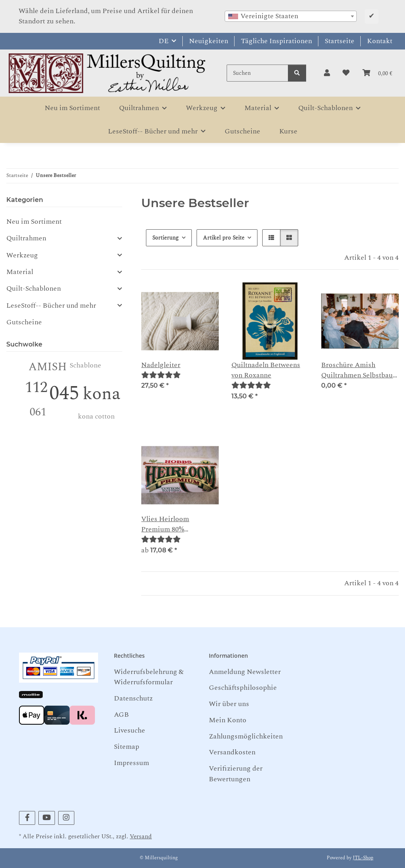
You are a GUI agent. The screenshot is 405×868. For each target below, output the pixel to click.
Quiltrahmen (26, 238)
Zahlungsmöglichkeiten (246, 736)
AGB (121, 715)
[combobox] (291, 16)
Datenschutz (133, 698)
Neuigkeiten (209, 41)
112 (36, 387)
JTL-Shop (363, 858)
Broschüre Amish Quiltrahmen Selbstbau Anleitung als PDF (357, 370)
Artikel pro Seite (224, 238)
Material (20, 272)
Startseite (340, 41)
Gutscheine (24, 322)
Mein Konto (228, 720)
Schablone (85, 365)
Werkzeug (22, 255)
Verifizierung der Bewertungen (236, 774)
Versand (141, 837)
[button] (327, 73)
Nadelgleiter (161, 365)
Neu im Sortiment (34, 222)
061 (38, 412)
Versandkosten (232, 752)
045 (64, 393)
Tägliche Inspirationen (276, 41)
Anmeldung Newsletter (245, 672)
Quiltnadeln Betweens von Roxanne (266, 370)
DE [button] (164, 41)
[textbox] (291, 16)
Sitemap (127, 747)
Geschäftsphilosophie (243, 688)
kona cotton (96, 416)
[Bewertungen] (161, 375)
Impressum (132, 763)
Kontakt (380, 41)
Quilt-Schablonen (34, 289)
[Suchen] (257, 73)
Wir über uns (229, 704)
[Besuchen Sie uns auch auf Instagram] (66, 818)
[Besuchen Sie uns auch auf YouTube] (46, 818)
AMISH (48, 367)
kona (102, 394)
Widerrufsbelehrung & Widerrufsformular (149, 677)
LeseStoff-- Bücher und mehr (51, 306)
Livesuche (130, 730)
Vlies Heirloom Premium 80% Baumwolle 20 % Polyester (166, 524)
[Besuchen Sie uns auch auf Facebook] (27, 818)
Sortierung (166, 238)
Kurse (288, 131)
